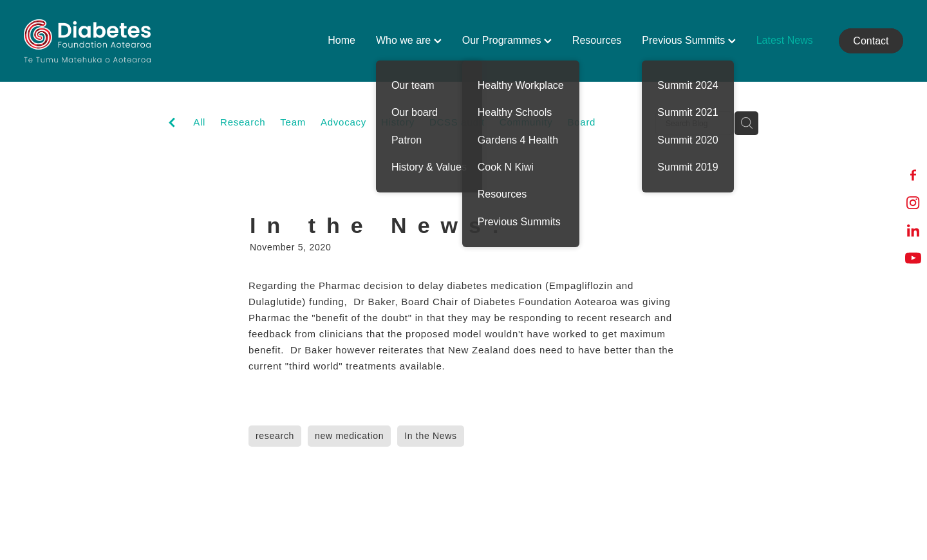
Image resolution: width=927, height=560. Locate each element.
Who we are (409, 40)
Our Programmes (507, 40)
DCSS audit (457, 122)
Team (293, 122)
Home (342, 40)
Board (581, 122)
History (398, 122)
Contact (871, 41)
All (199, 122)
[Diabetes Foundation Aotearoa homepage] (112, 41)
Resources (597, 40)
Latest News (785, 40)
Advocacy (343, 122)
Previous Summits (688, 40)
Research (243, 122)
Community (526, 122)
